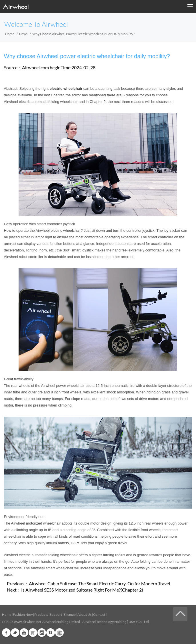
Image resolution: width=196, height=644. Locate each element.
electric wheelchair (66, 230)
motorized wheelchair (43, 523)
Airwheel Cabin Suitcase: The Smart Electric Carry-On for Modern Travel (99, 583)
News (23, 34)
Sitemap (70, 614)
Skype (51, 633)
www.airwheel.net (28, 622)
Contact (99, 614)
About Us (84, 614)
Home (10, 34)
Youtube (24, 633)
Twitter (15, 633)
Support (56, 614)
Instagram (42, 633)
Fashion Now (23, 614)
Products (41, 614)
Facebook (6, 633)
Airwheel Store (33, 633)
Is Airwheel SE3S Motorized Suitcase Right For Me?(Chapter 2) (82, 590)
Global (59, 633)
